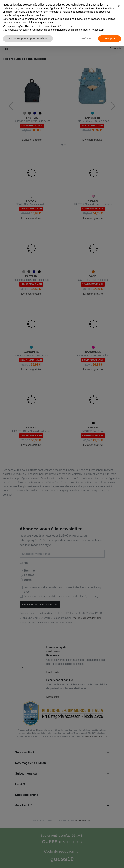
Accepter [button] (110, 39)
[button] (119, 6)
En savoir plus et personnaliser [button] (28, 39)
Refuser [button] (86, 39)
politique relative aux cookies (28, 15)
